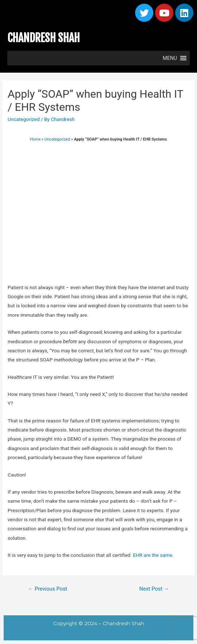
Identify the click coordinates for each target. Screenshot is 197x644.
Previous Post (48, 589)
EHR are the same (153, 555)
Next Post (154, 589)
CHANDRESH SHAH (44, 38)
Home (35, 139)
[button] (170, 58)
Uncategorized (24, 119)
